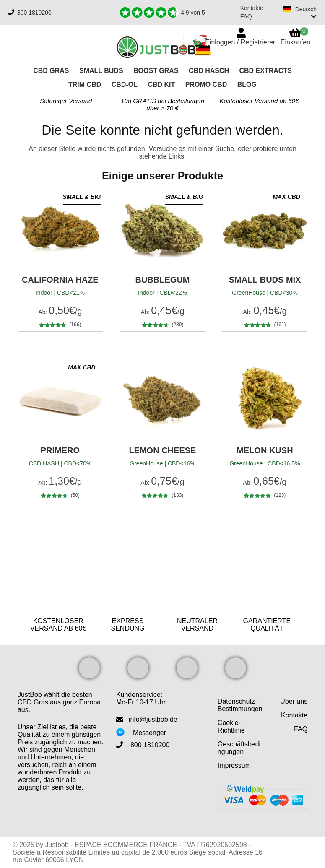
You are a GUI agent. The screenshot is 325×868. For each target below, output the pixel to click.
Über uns (294, 701)
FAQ (246, 16)
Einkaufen (295, 36)
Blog (247, 84)
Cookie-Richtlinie (231, 726)
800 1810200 (34, 13)
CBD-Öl (125, 84)
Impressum (234, 765)
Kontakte (252, 8)
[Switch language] (300, 13)
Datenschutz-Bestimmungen (240, 705)
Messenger (149, 733)
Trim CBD (85, 84)
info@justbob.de (153, 719)
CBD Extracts (265, 71)
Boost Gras (156, 71)
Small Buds (101, 71)
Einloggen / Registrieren (241, 42)
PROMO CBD (206, 84)
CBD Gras (51, 71)
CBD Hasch (209, 71)
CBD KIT (161, 84)
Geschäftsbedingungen (239, 748)
